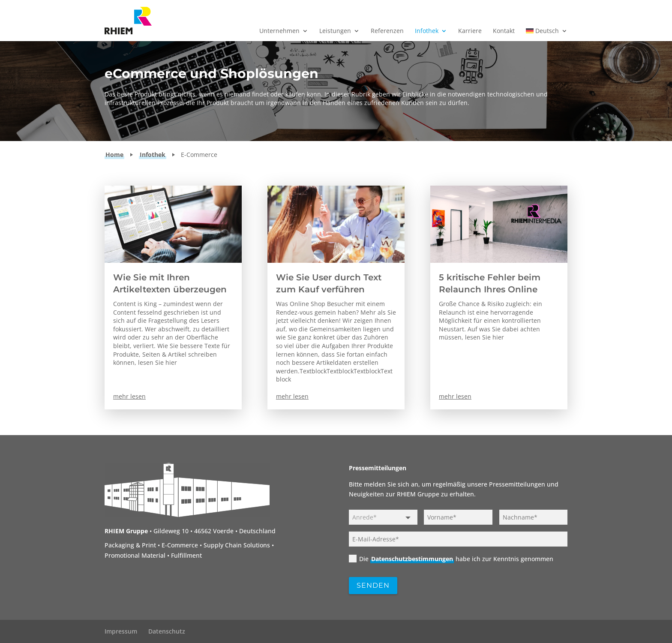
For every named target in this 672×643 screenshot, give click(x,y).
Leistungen (335, 31)
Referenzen (387, 31)
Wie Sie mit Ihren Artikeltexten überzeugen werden (170, 289)
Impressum (121, 631)
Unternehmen (279, 31)
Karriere (470, 31)
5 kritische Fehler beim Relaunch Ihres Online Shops (490, 289)
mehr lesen (129, 396)
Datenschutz (167, 631)
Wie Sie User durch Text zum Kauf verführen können (329, 289)
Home (114, 155)
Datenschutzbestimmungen (412, 559)
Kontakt (504, 31)
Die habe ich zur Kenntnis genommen (451, 559)
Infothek (427, 31)
